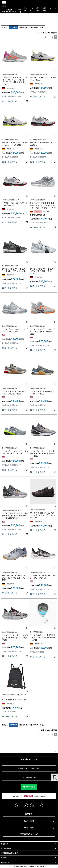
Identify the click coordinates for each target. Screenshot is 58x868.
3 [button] (52, 37)
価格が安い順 (23, 27)
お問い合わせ (45, 11)
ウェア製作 (25, 11)
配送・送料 (29, 821)
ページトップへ (55, 752)
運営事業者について (29, 834)
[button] (42, 37)
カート (55, 11)
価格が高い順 (34, 27)
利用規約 (4, 858)
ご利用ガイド (38, 11)
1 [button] (46, 37)
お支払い (29, 814)
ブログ (51, 11)
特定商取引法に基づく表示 (9, 853)
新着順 (42, 27)
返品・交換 (29, 827)
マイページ (31, 11)
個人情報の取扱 (6, 848)
